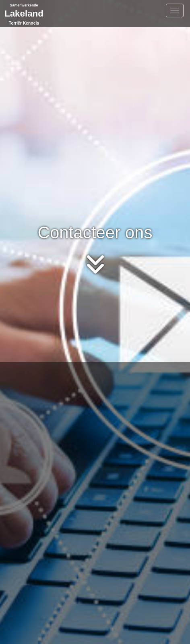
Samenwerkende (24, 5)
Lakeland (24, 14)
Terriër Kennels (24, 23)
